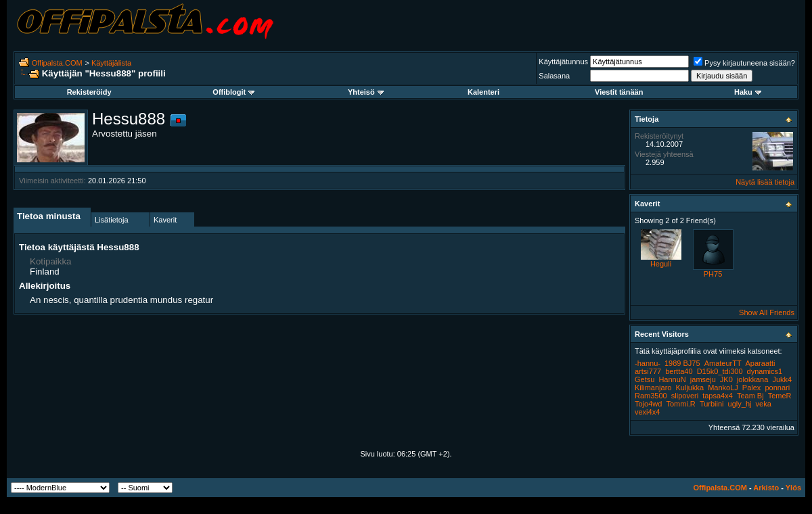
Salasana (554, 76)
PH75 (713, 274)
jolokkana (752, 379)
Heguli (661, 264)
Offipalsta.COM (57, 63)
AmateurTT (723, 363)
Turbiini (712, 404)
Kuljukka (690, 388)
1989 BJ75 (682, 363)
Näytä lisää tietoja (765, 182)
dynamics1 (765, 371)
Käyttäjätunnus (563, 62)
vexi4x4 (647, 412)
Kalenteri (483, 92)
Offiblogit (233, 92)
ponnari (777, 388)
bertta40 (679, 371)
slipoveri (685, 396)
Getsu (645, 379)
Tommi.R (680, 404)
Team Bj (750, 396)
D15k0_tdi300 (720, 371)
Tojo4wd (648, 404)
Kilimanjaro (653, 388)
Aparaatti (761, 363)
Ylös (793, 488)
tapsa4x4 (718, 396)
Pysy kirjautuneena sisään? (744, 63)
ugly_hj (740, 404)
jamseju (703, 379)
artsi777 (648, 371)
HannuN (672, 379)
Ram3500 (651, 396)
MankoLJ (723, 388)
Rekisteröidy (89, 92)
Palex (752, 388)
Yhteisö (366, 92)
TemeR (780, 396)
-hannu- (648, 363)
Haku (748, 92)
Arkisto (766, 488)
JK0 (726, 379)
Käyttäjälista (111, 63)
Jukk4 (782, 379)
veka (764, 404)
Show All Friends (767, 312)
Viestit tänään (619, 92)
